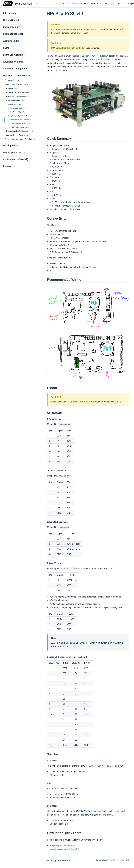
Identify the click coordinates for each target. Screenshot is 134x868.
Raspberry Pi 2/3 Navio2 (18, 116)
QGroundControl (80, 4)
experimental (93, 48)
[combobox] (48, 4)
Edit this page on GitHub (58, 860)
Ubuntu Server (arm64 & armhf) (64, 849)
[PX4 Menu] (66, 4)
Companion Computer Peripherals (20, 139)
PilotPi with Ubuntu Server (20, 127)
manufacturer (115, 29)
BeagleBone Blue (15, 104)
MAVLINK (110, 4)
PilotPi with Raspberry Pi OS (20, 123)
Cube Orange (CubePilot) (18, 108)
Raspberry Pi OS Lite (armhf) (63, 845)
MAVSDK (96, 4)
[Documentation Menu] (121, 4)
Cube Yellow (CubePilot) (17, 112)
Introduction (9, 13)
